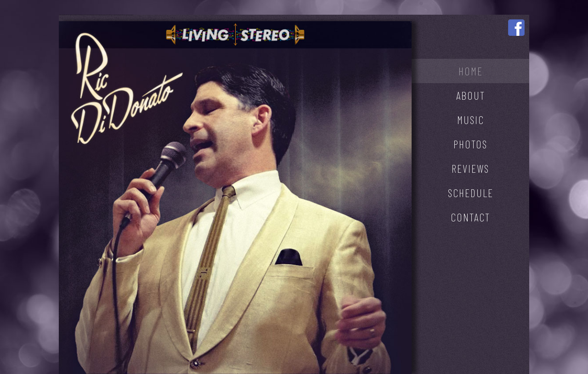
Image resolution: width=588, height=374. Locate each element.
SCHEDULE (471, 193)
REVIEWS (470, 168)
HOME (471, 71)
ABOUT (471, 95)
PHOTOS (470, 144)
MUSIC (471, 120)
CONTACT (470, 217)
